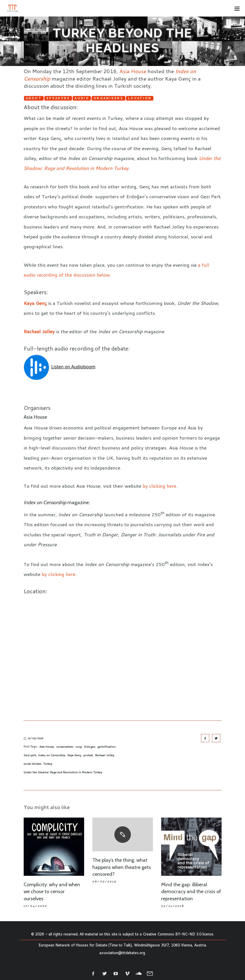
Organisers (108, 98)
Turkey (48, 764)
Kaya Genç (35, 303)
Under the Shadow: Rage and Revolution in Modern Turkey (63, 772)
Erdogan (90, 747)
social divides (32, 764)
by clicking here (159, 486)
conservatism (65, 747)
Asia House (133, 71)
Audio (82, 98)
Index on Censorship (52, 755)
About (34, 98)
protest (88, 755)
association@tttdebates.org (122, 953)
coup (79, 747)
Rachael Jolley (39, 331)
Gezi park (30, 755)
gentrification (106, 747)
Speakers (58, 98)
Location (140, 98)
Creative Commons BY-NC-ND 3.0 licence (178, 934)
